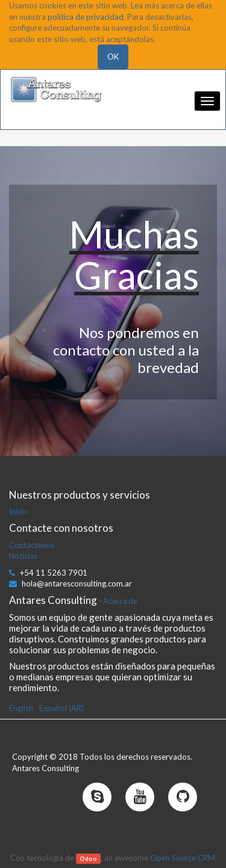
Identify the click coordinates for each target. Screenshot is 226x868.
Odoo (88, 858)
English (21, 708)
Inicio (18, 511)
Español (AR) (61, 708)
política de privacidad (86, 17)
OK (113, 57)
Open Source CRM (183, 858)
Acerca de (120, 601)
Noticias (23, 556)
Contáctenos (32, 545)
